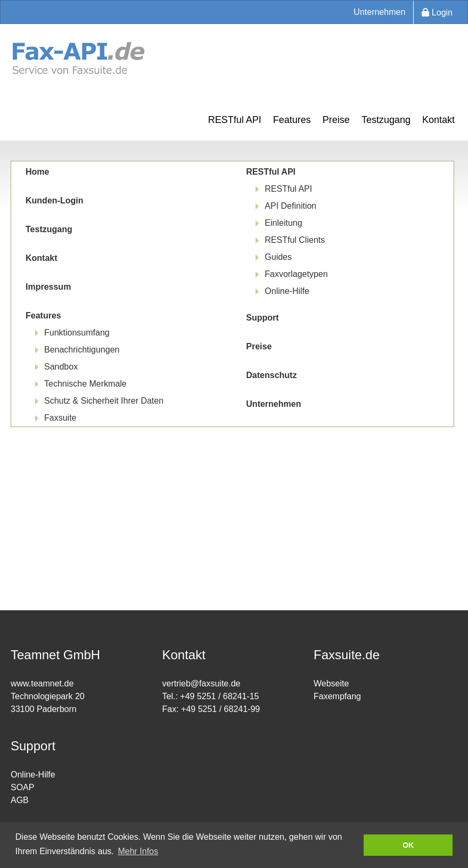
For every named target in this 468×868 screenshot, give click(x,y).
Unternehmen (379, 12)
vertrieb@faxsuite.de (202, 683)
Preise (336, 120)
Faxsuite (60, 418)
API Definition (290, 206)
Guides (278, 257)
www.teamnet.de (42, 683)
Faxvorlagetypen (296, 274)
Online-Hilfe (287, 291)
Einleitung (283, 223)
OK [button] (408, 845)
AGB (20, 800)
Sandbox (61, 367)
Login (437, 13)
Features (292, 120)
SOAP (22, 787)
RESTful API (235, 120)
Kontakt (438, 120)
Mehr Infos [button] (138, 851)
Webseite (331, 683)
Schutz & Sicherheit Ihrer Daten (104, 401)
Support (262, 318)
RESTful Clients (295, 240)
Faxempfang (337, 696)
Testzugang (386, 120)
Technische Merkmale (85, 384)
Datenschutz (271, 375)
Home (37, 172)
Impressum (48, 287)
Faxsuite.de (347, 655)
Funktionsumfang (77, 333)
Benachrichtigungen (82, 350)
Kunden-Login (54, 200)
